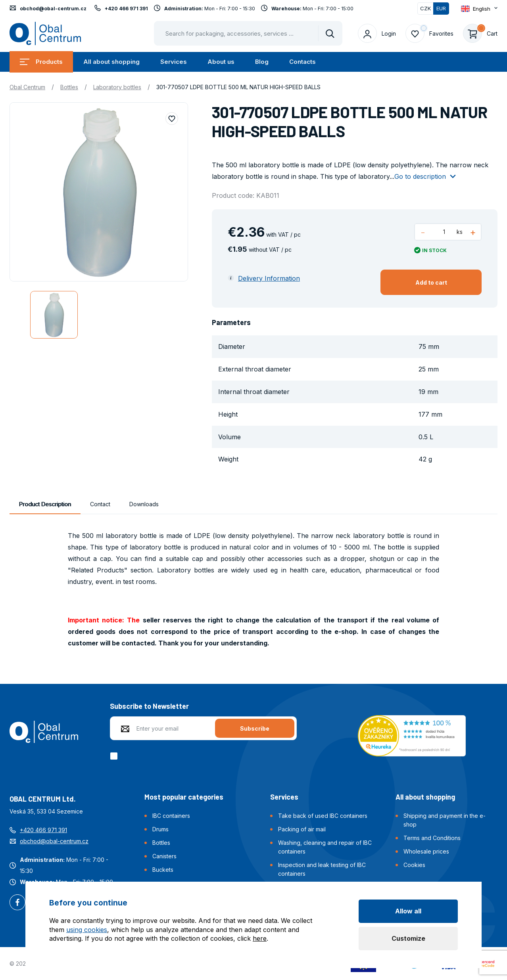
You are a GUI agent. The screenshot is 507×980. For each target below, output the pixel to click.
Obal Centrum (27, 87)
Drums (160, 829)
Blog (262, 62)
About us (221, 62)
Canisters (164, 856)
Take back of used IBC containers (323, 816)
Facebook (17, 903)
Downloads (144, 504)
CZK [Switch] (425, 8)
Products (41, 62)
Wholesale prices (426, 851)
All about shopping (111, 62)
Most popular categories (184, 797)
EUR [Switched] (441, 8)
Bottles (69, 87)
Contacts (302, 62)
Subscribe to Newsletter (149, 706)
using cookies (87, 930)
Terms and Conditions (432, 838)
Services (174, 62)
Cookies (414, 865)
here (260, 938)
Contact (100, 504)
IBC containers (171, 816)
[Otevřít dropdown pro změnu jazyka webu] (479, 9)
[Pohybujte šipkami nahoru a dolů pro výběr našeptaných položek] (248, 33)
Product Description (45, 504)
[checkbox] (115, 756)
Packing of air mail (302, 829)
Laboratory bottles (117, 87)
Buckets (163, 870)
